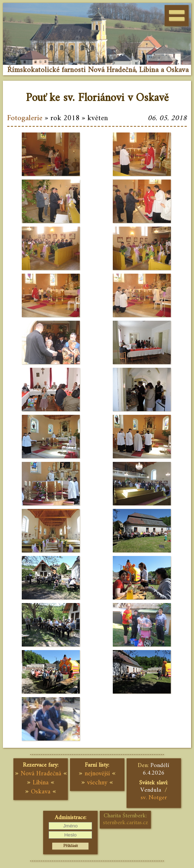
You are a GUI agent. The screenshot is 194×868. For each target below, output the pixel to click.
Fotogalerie (25, 118)
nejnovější (97, 774)
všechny (97, 783)
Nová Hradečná (41, 774)
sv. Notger (154, 798)
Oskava (41, 792)
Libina (41, 783)
